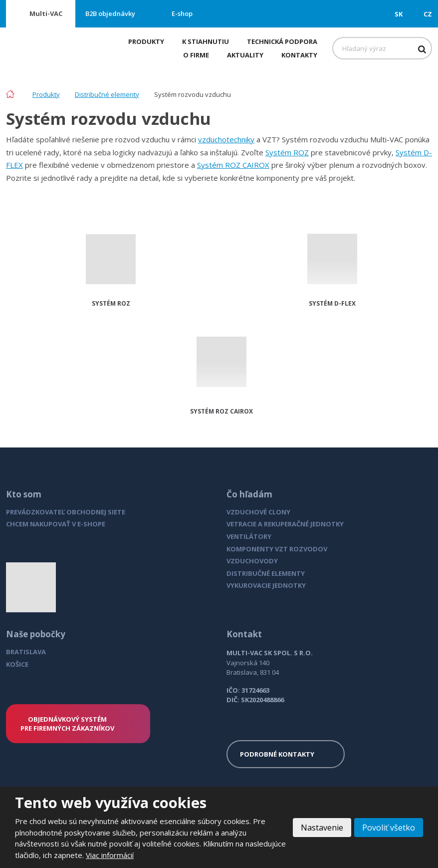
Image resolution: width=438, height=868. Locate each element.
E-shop (182, 13)
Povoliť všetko (389, 828)
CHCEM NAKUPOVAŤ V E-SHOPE (56, 524)
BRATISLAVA (26, 652)
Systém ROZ (287, 152)
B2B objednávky (110, 13)
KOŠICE (17, 664)
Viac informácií (110, 855)
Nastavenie (322, 828)
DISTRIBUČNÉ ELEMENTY (266, 573)
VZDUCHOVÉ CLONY (258, 512)
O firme (196, 55)
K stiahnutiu (206, 41)
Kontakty (299, 55)
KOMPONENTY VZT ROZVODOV (277, 549)
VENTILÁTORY (249, 536)
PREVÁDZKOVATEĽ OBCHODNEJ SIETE (66, 512)
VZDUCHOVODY (252, 561)
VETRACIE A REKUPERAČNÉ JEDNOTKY (285, 524)
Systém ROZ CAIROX (233, 165)
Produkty (146, 41)
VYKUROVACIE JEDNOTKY (266, 585)
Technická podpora (282, 41)
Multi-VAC (46, 13)
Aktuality (245, 55)
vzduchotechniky (226, 139)
